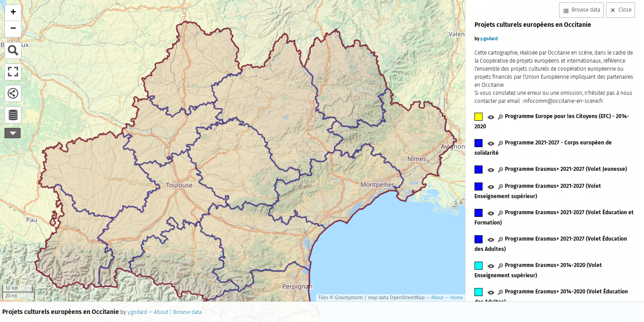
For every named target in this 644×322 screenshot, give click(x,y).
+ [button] (13, 13)
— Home (453, 298)
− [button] (13, 29)
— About (434, 298)
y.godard (137, 312)
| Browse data (185, 312)
